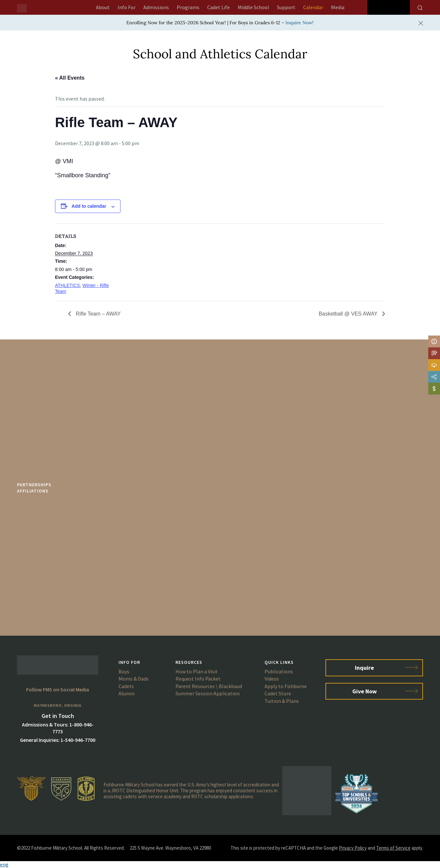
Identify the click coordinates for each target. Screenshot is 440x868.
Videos (272, 679)
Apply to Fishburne (286, 686)
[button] (220, 865)
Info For (127, 7)
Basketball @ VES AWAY (349, 314)
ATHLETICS (67, 285)
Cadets (126, 686)
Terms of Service (393, 848)
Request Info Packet (198, 679)
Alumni (127, 693)
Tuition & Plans (282, 701)
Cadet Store (278, 693)
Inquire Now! (300, 23)
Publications (279, 671)
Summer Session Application (208, 693)
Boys (124, 671)
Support (286, 7)
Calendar (313, 7)
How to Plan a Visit (197, 671)
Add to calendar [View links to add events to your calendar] (89, 206)
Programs (188, 7)
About (103, 7)
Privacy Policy (353, 848)
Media (338, 7)
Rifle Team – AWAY (97, 314)
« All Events (70, 78)
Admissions (156, 7)
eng (4, 864)
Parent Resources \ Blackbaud (209, 686)
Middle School (253, 7)
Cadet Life (219, 7)
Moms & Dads (134, 679)
